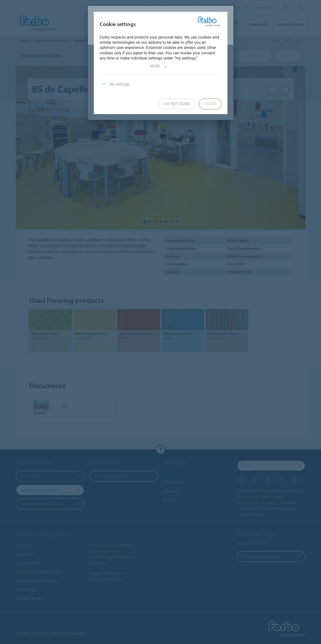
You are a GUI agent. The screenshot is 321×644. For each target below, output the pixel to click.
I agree (210, 104)
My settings (115, 84)
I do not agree (177, 104)
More (159, 67)
